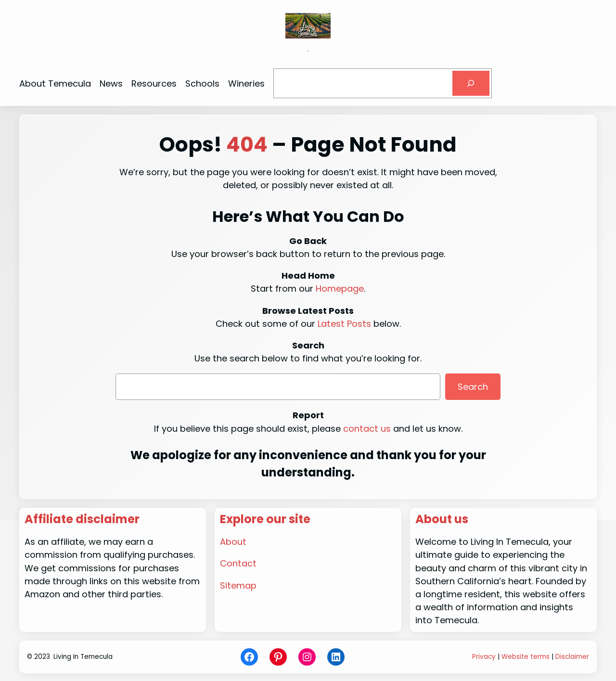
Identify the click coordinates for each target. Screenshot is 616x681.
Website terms (526, 657)
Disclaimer (572, 657)
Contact (238, 563)
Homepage (340, 289)
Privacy (484, 657)
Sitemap (238, 585)
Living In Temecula (83, 657)
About (233, 542)
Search (473, 387)
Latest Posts (344, 324)
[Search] (471, 83)
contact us (367, 429)
